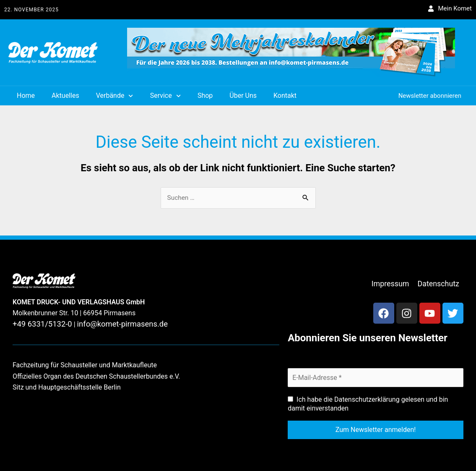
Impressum (397, 283)
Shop (205, 96)
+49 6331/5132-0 (38, 325)
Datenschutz (441, 283)
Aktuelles (65, 96)
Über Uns (243, 96)
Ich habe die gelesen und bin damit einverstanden (368, 403)
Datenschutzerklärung (367, 399)
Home (26, 96)
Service (165, 96)
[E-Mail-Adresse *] (376, 377)
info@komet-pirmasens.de (109, 325)
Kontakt (285, 96)
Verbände (115, 96)
